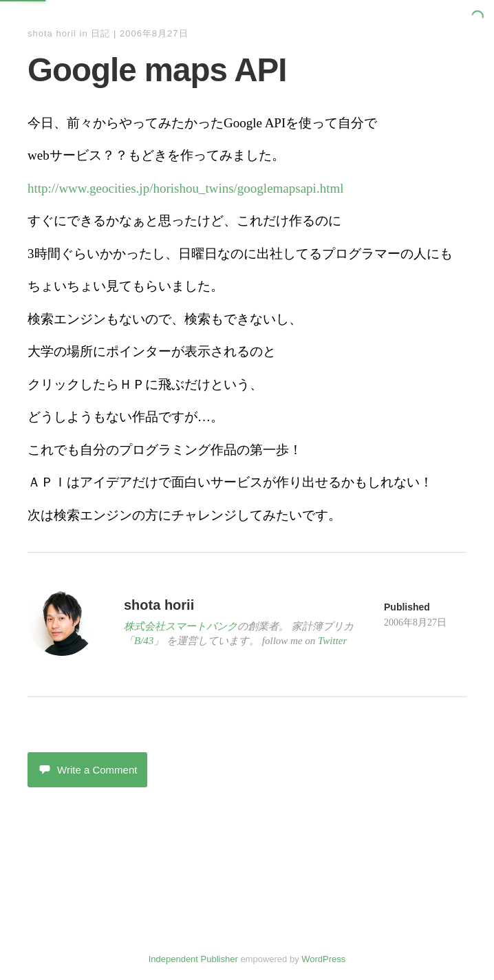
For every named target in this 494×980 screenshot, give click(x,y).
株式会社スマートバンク (181, 626)
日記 (100, 33)
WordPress (323, 959)
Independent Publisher (193, 959)
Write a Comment (87, 770)
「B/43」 (144, 641)
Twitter (332, 641)
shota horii (52, 33)
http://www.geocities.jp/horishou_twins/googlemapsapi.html (185, 188)
